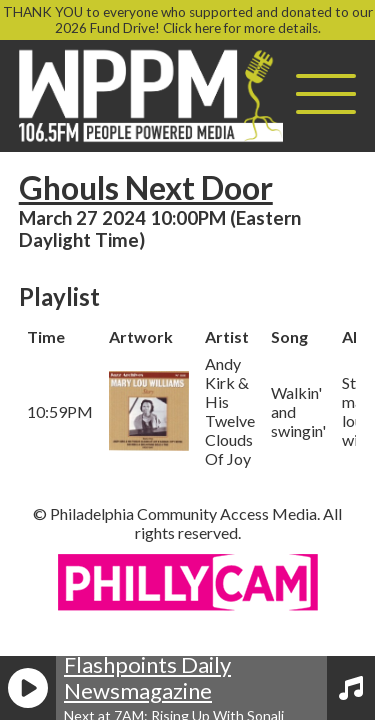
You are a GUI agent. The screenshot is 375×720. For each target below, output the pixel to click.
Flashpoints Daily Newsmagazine (147, 677)
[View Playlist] (351, 688)
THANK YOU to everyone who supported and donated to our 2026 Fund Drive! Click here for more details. (188, 20)
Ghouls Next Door (146, 187)
